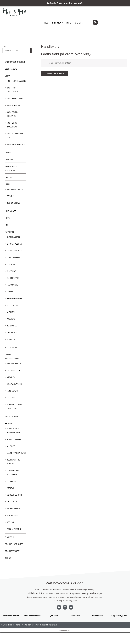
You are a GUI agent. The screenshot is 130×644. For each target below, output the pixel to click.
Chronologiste (15, 259)
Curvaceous (13, 493)
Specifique (12, 341)
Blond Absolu (14, 245)
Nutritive (11, 320)
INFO (69, 23)
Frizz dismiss (13, 514)
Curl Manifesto (15, 266)
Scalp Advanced (15, 392)
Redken (9, 431)
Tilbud (8, 570)
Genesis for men (15, 306)
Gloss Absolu (14, 313)
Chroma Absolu (15, 252)
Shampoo (10, 549)
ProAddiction (12, 425)
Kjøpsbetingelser (119, 628)
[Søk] (31, 51)
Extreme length (15, 507)
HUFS (7, 226)
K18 (7, 233)
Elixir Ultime (13, 286)
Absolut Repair (14, 372)
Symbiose (11, 347)
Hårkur (9, 185)
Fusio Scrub (13, 293)
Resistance (12, 334)
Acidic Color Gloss (16, 447)
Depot (8, 76)
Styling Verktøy (13, 563)
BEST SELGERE (11, 69)
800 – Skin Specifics (16, 152)
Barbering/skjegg (16, 197)
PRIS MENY (57, 23)
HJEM (46, 23)
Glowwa (9, 167)
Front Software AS (51, 637)
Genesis (11, 300)
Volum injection (15, 541)
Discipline (12, 279)
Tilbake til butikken (55, 73)
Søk (4, 46)
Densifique (12, 272)
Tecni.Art (11, 406)
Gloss (8, 160)
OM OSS (79, 23)
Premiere (11, 327)
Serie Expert (13, 399)
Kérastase (10, 240)
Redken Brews (14, 211)
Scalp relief (13, 527)
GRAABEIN (11, 204)
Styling (10, 534)
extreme (11, 500)
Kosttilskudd (12, 356)
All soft (11, 454)
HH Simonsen (12, 219)
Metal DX (11, 385)
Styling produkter (15, 556)
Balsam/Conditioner (15, 62)
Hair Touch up (14, 378)
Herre (8, 192)
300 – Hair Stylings (16, 103)
